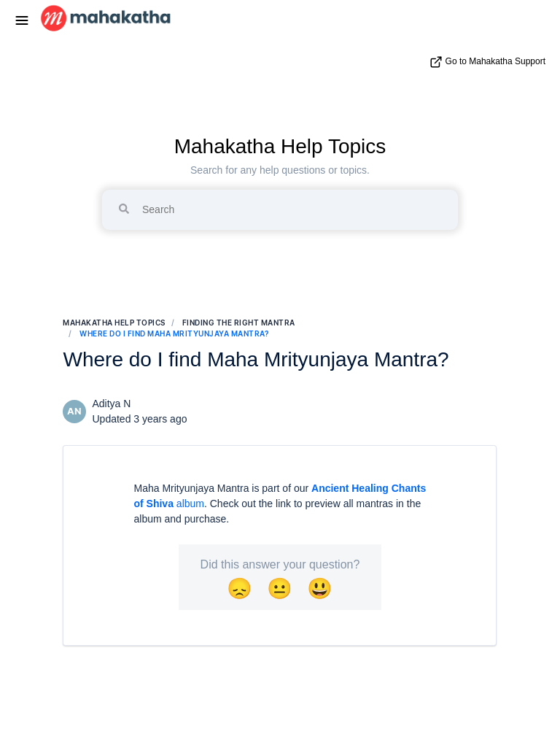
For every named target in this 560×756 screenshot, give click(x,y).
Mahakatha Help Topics (280, 146)
